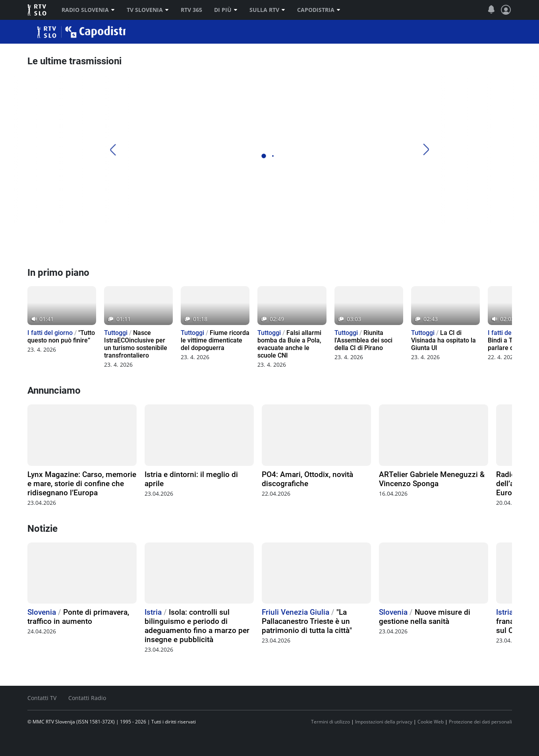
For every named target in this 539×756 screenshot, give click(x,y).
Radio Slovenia (88, 10)
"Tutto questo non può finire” (61, 337)
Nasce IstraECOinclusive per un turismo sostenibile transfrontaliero (136, 344)
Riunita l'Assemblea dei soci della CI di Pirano (363, 340)
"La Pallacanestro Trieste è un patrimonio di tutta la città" (307, 621)
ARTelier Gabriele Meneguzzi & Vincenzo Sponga (432, 479)
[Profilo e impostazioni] (506, 10)
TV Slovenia (148, 10)
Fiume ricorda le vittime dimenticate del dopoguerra (215, 340)
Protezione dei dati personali (480, 722)
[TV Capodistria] (299, 245)
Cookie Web (431, 722)
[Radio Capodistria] (57, 245)
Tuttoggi (116, 333)
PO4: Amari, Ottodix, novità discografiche (307, 479)
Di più (226, 10)
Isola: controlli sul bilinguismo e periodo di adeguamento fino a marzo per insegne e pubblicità (197, 626)
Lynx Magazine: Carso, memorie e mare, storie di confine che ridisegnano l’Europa (82, 484)
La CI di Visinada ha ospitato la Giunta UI (443, 340)
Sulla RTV (267, 10)
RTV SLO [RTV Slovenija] (38, 10)
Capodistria (319, 10)
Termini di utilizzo (330, 722)
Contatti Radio (87, 698)
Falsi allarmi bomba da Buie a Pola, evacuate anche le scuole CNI (289, 344)
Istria (153, 612)
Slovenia (42, 612)
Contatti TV (42, 698)
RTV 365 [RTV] (191, 10)
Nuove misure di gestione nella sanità (425, 617)
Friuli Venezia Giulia (296, 612)
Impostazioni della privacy (384, 722)
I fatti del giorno (50, 333)
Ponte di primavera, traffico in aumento (78, 617)
